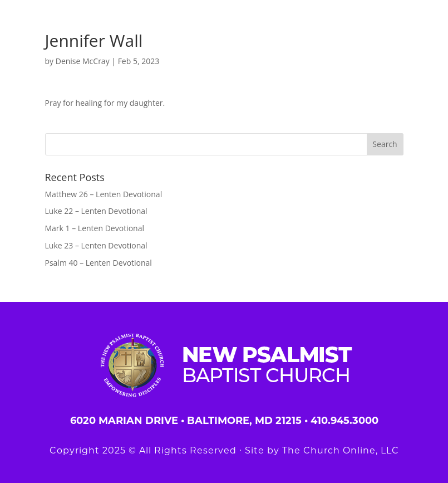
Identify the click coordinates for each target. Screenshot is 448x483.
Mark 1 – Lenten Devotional (95, 228)
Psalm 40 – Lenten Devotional (99, 263)
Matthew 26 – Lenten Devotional (104, 194)
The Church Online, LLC (341, 450)
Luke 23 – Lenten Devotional (96, 245)
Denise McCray (83, 61)
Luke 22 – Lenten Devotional (96, 211)
